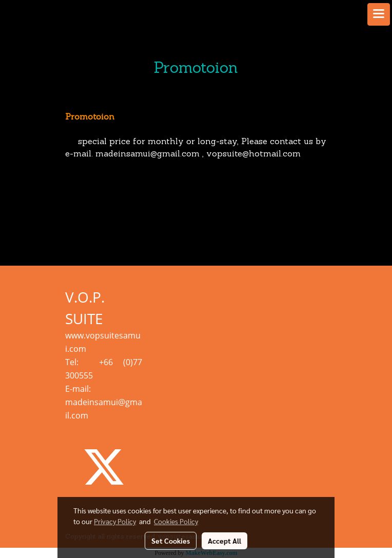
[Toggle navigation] (379, 14)
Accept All (224, 541)
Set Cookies (171, 541)
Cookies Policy (176, 521)
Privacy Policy (115, 521)
